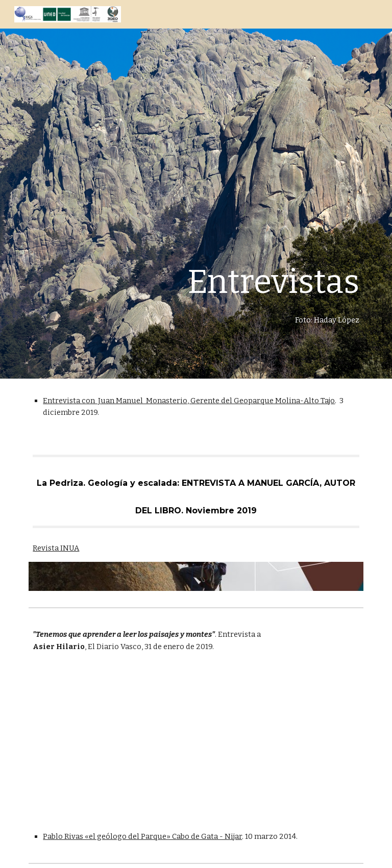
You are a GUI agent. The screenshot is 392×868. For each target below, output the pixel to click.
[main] (224, 189)
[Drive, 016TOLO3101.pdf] (110, 741)
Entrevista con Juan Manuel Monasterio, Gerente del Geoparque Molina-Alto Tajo (189, 401)
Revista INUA (56, 548)
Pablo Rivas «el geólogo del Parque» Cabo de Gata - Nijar (142, 836)
